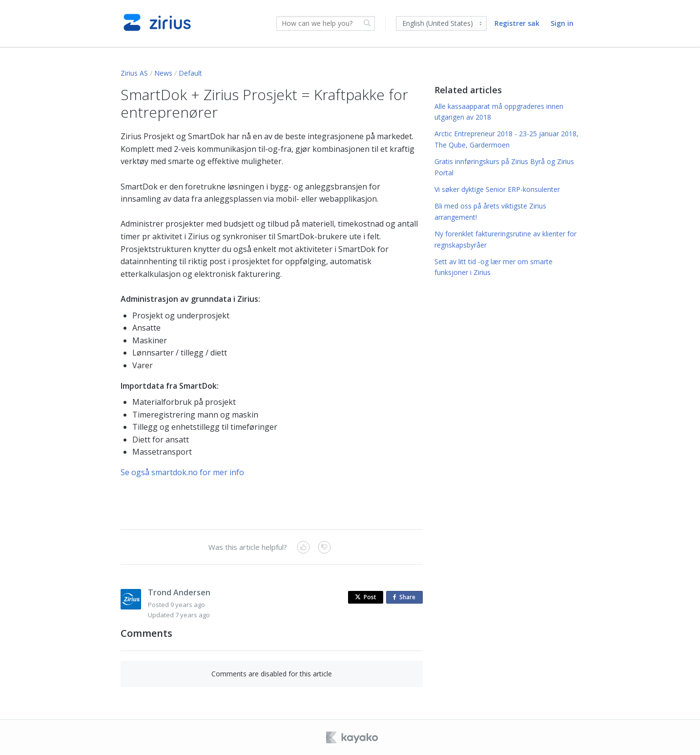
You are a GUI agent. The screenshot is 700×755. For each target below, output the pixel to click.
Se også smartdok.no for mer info (182, 472)
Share (406, 598)
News (163, 73)
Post (366, 597)
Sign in (562, 23)
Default (190, 73)
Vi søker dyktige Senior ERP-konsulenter (497, 189)
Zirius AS (134, 73)
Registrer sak (517, 23)
